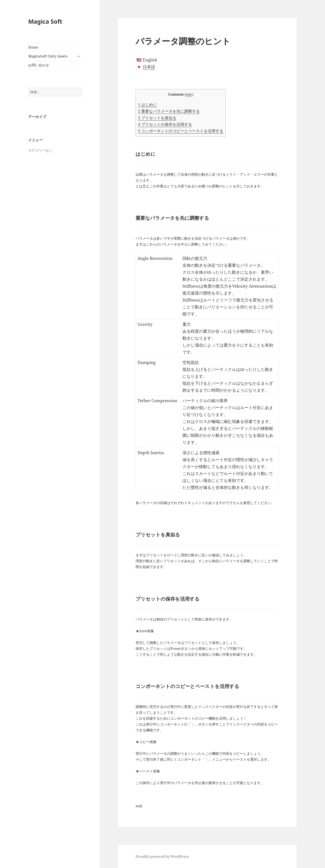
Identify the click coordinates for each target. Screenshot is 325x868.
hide (189, 94)
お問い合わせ (39, 65)
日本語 (149, 67)
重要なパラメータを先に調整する (169, 111)
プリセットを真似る (157, 118)
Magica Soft (45, 21)
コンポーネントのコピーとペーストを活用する (181, 131)
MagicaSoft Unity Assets (48, 56)
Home (33, 47)
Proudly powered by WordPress (162, 857)
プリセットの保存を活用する (165, 124)
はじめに (147, 105)
